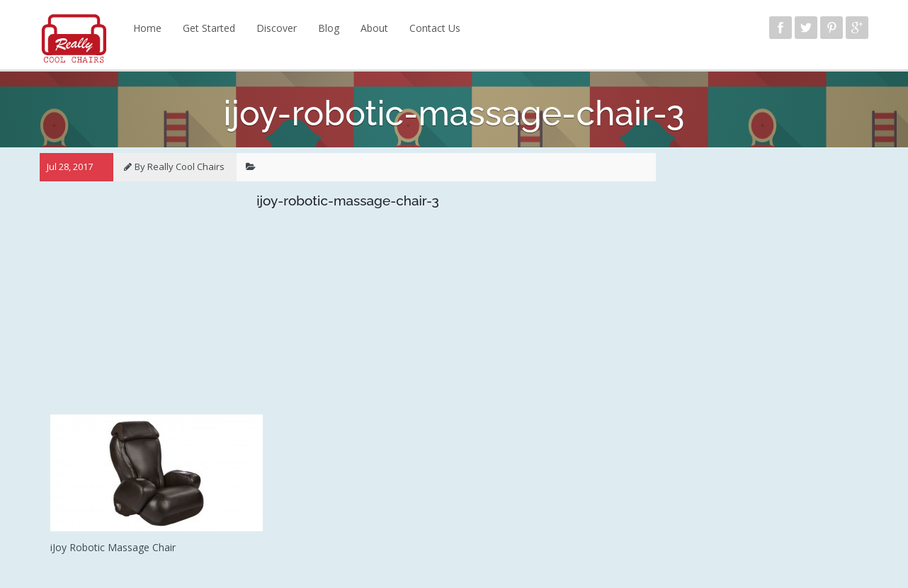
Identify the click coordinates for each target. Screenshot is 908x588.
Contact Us (435, 28)
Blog (329, 28)
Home (147, 28)
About (374, 28)
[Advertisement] (348, 315)
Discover (277, 28)
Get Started (209, 28)
